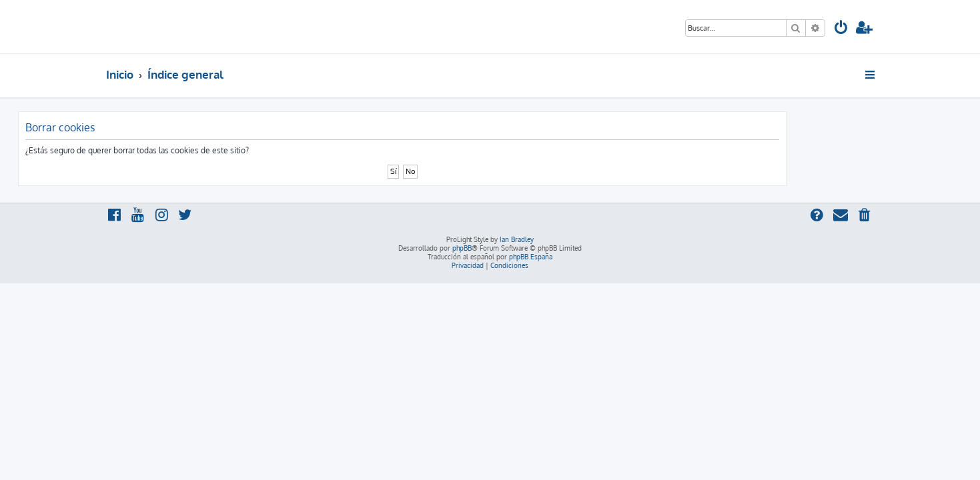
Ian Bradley (517, 239)
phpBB (462, 248)
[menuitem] (841, 29)
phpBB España (531, 257)
